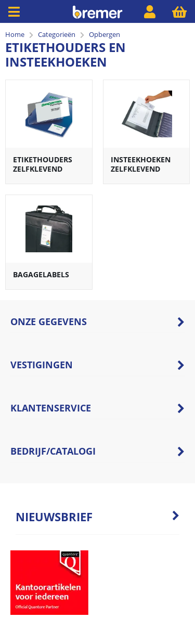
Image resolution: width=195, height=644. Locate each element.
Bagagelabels (41, 274)
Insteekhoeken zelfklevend (141, 164)
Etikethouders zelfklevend (43, 164)
